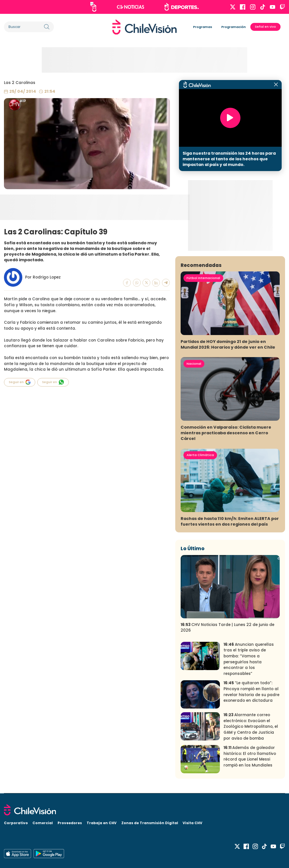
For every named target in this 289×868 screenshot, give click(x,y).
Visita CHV (192, 823)
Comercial (43, 823)
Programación (234, 27)
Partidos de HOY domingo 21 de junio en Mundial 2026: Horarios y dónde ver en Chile (228, 344)
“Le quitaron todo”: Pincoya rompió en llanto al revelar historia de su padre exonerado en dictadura (251, 692)
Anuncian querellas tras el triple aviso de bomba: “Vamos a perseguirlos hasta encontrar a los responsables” (249, 659)
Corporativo (16, 823)
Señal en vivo (265, 27)
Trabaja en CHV (102, 823)
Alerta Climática (200, 455)
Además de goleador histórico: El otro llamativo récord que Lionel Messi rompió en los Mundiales (250, 756)
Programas (203, 27)
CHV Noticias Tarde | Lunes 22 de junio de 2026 (227, 628)
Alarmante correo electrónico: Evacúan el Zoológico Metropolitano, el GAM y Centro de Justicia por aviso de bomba (251, 726)
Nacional (194, 364)
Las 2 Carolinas (20, 83)
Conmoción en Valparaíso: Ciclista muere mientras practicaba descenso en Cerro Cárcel (226, 433)
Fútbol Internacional (203, 278)
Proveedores (70, 823)
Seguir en (20, 382)
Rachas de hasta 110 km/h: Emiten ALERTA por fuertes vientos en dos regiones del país (230, 521)
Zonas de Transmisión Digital (150, 823)
